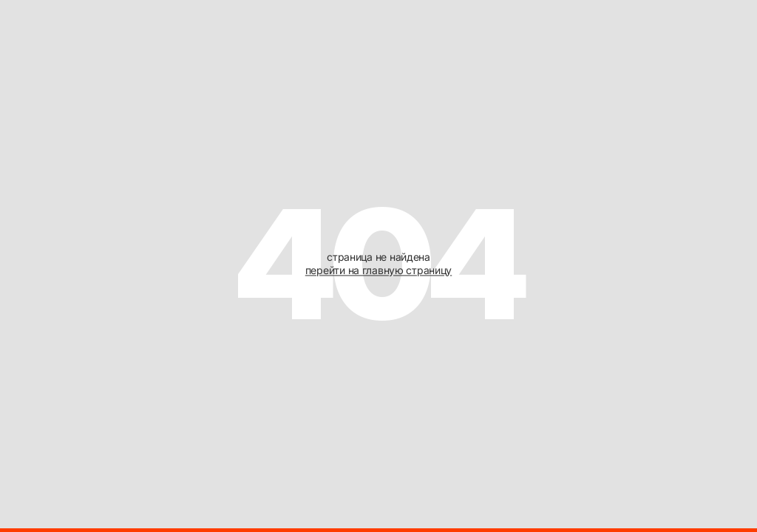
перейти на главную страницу (378, 270)
